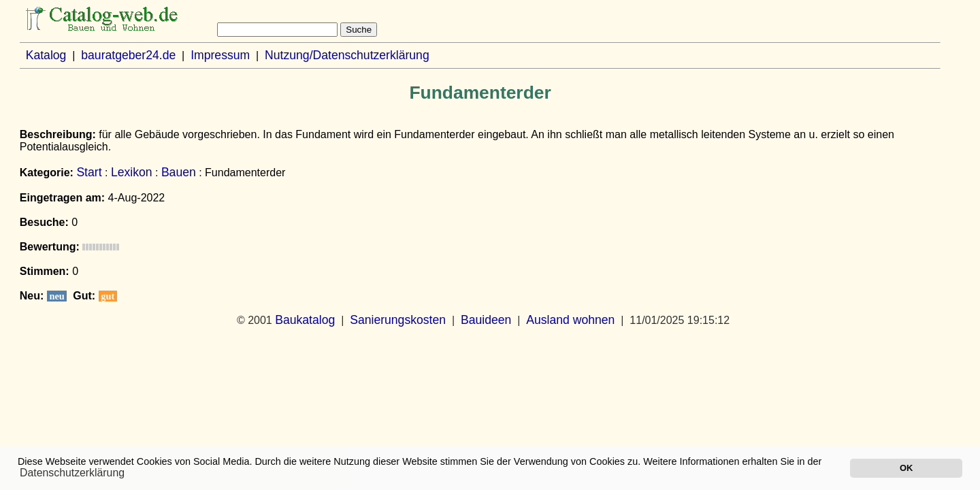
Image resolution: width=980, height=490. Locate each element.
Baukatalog (305, 320)
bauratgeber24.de (128, 55)
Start (89, 172)
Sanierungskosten (398, 320)
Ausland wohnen (570, 320)
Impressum (220, 55)
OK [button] (906, 468)
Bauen (179, 172)
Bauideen (486, 320)
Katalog (46, 55)
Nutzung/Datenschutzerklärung (347, 55)
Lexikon (132, 172)
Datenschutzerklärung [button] (72, 473)
